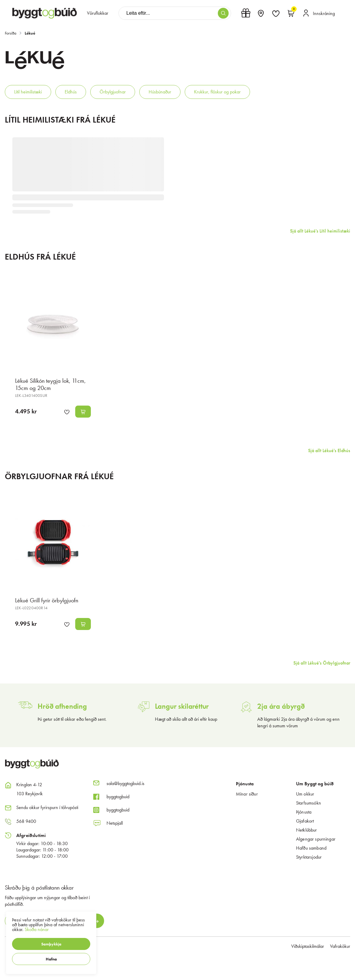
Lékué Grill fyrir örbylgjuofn (47, 600)
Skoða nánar (37, 929)
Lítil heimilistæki (28, 92)
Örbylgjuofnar (113, 92)
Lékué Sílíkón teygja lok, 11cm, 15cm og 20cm (50, 384)
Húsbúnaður (160, 92)
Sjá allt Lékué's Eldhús (329, 450)
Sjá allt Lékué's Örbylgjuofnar (322, 663)
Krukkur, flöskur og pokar (217, 92)
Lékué (30, 33)
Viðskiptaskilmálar (308, 946)
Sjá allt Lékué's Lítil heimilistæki (320, 231)
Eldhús (71, 92)
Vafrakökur (340, 946)
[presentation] (98, 13)
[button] (51, 944)
